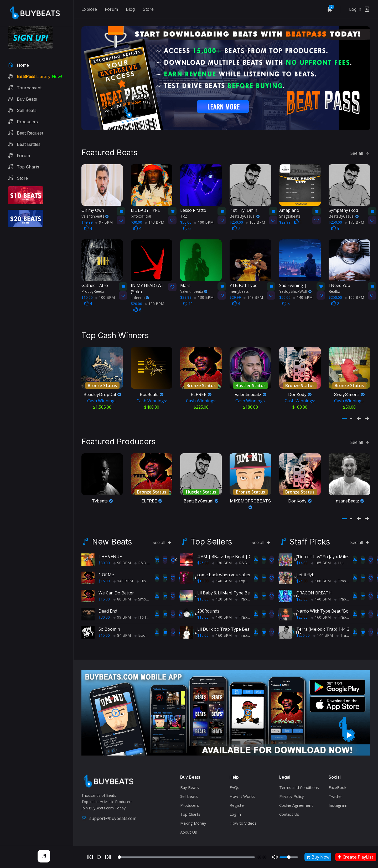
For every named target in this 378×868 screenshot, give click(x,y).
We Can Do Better (116, 579)
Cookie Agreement (296, 792)
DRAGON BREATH (314, 579)
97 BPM (104, 213)
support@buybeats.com (109, 805)
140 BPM (303, 288)
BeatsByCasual (245, 207)
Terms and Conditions (299, 774)
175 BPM (354, 213)
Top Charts (190, 801)
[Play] (99, 857)
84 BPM (122, 622)
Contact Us (289, 801)
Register (237, 792)
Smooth (143, 586)
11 (188, 294)
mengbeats (239, 282)
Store (148, 9)
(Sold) (147, 279)
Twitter (335, 783)
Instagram (338, 792)
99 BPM (122, 604)
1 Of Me (106, 561)
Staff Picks (310, 528)
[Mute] (275, 857)
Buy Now (318, 857)
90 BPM (122, 549)
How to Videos (243, 810)
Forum (111, 9)
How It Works (242, 783)
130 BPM (204, 288)
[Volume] (289, 857)
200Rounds (208, 598)
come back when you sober (224, 561)
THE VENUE (110, 543)
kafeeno (140, 288)
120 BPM (222, 586)
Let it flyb (305, 561)
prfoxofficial (141, 207)
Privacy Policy (292, 783)
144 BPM (323, 622)
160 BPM (255, 213)
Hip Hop (145, 567)
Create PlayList (356, 857)
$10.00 (203, 567)
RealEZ (335, 282)
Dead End (108, 598)
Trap (241, 586)
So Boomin (109, 616)
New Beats (112, 528)
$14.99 (302, 549)
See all (360, 144)
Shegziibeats (290, 207)
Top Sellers (211, 528)
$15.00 (104, 567)
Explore (89, 9)
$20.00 (302, 586)
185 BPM (321, 549)
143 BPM (154, 213)
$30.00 (104, 549)
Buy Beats (190, 774)
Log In (235, 801)
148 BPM (253, 288)
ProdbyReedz (93, 282)
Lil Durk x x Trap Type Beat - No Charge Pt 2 (241, 616)
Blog (130, 9)
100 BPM (204, 213)
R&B (140, 549)
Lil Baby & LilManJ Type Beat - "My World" (238, 579)
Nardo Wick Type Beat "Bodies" (327, 598)
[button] (344, 410)
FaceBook (337, 774)
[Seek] (186, 857)
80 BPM (122, 586)
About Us (189, 819)
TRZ (184, 207)
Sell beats (189, 783)
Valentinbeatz (95, 207)
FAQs (234, 774)
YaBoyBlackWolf (295, 282)
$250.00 (303, 622)
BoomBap (145, 622)
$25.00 (203, 549)
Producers (190, 792)
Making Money (193, 810)
